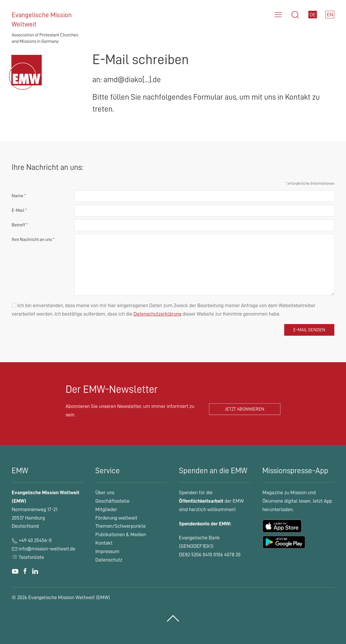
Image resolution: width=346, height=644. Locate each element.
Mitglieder (106, 509)
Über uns (105, 492)
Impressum (107, 551)
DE (313, 15)
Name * (19, 196)
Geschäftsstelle (112, 501)
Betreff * (20, 225)
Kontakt (104, 543)
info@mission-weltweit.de (47, 549)
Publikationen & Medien (121, 534)
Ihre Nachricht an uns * (33, 240)
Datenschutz (109, 560)
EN (330, 15)
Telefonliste (28, 557)
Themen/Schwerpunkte (121, 526)
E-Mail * (19, 210)
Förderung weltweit (116, 518)
